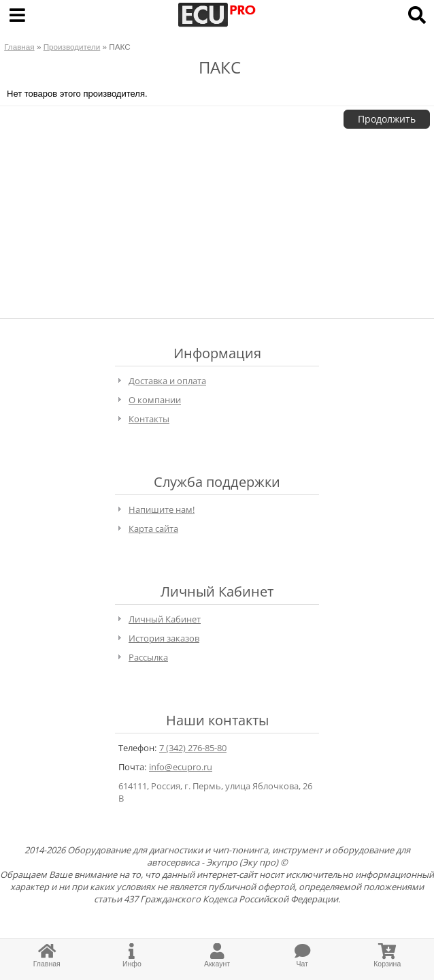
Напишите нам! (162, 509)
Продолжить (387, 119)
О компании (155, 400)
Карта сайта (153, 528)
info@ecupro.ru (181, 767)
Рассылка (148, 657)
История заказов (164, 638)
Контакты (149, 419)
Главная (19, 47)
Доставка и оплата (167, 381)
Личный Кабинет (165, 619)
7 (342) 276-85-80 (193, 748)
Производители (72, 47)
